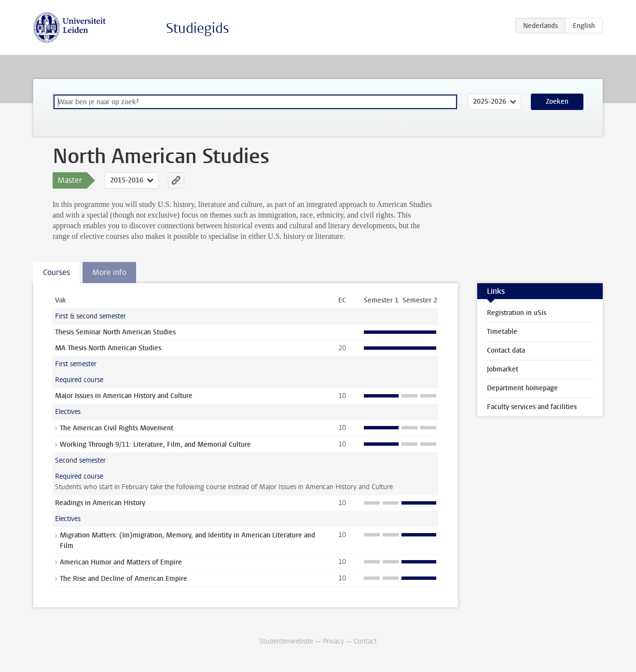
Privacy (333, 641)
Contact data (506, 350)
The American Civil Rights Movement (117, 428)
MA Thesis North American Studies (108, 348)
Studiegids (198, 28)
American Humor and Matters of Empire (121, 562)
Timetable (502, 332)
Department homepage (522, 388)
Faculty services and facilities (532, 407)
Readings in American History (100, 503)
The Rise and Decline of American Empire (124, 579)
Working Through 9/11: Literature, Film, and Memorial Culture (155, 445)
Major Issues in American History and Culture (124, 396)
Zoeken (557, 102)
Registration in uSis (517, 313)
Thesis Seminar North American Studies (115, 332)
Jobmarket (503, 369)
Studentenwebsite (286, 641)
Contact (365, 641)
